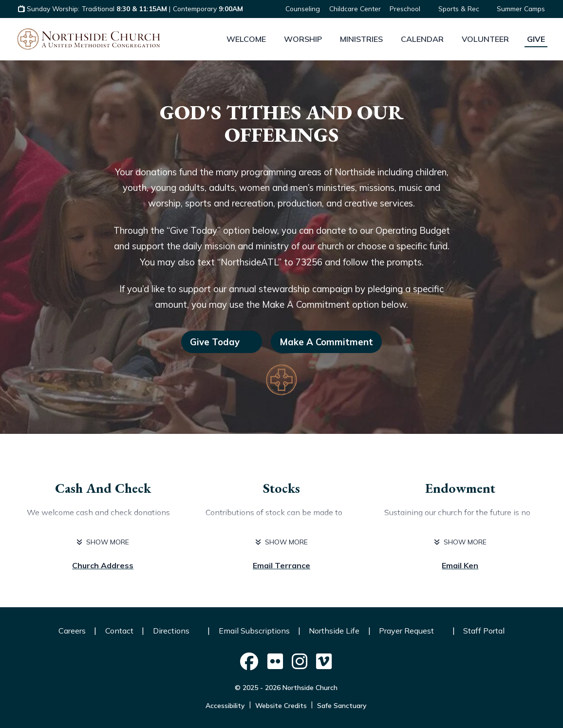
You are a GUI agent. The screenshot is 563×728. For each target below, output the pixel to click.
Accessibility (225, 705)
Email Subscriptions (254, 631)
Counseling (303, 9)
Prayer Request (411, 631)
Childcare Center (355, 9)
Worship (303, 39)
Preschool (409, 9)
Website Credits (281, 705)
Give (536, 39)
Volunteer (485, 39)
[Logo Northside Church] (89, 39)
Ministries (361, 39)
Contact (119, 631)
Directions (176, 631)
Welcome (246, 39)
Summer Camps (521, 9)
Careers (72, 631)
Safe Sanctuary (342, 705)
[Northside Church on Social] (249, 662)
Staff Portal (484, 631)
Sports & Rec (463, 9)
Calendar (422, 39)
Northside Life (334, 631)
